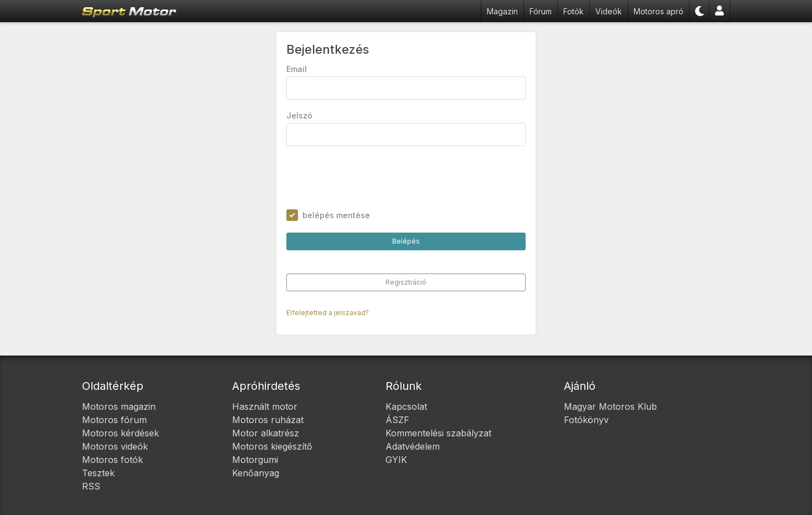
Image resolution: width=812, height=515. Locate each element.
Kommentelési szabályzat (438, 433)
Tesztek (98, 473)
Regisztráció (406, 283)
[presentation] (371, 178)
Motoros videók (115, 446)
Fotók (574, 11)
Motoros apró (659, 11)
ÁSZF (397, 420)
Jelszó (300, 116)
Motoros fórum (114, 420)
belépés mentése (337, 216)
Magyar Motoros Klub (610, 406)
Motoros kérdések (120, 433)
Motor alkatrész (266, 433)
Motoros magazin (119, 406)
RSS (91, 486)
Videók (609, 11)
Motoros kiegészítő (272, 446)
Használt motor (265, 406)
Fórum (541, 11)
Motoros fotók (112, 460)
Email (297, 69)
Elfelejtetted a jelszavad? (328, 313)
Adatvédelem (413, 446)
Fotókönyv (586, 420)
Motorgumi (255, 460)
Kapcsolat (406, 406)
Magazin (502, 11)
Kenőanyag (256, 473)
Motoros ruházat (268, 420)
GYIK (396, 460)
